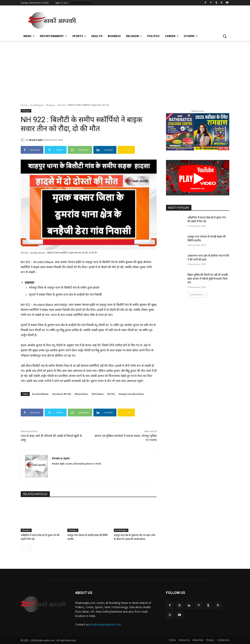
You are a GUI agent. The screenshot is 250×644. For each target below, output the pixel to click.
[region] (198, 132)
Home (24, 105)
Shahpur (51, 105)
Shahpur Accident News (131, 394)
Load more (198, 295)
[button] (225, 36)
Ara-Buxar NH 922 (62, 394)
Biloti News (98, 394)
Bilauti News (81, 394)
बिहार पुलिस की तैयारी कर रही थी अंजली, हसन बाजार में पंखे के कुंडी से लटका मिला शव (208, 279)
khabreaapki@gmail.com (106, 624)
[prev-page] (23, 548)
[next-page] (29, 548)
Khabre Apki (36, 140)
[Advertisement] (154, 20)
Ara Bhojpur (37, 105)
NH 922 (111, 394)
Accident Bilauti (40, 394)
